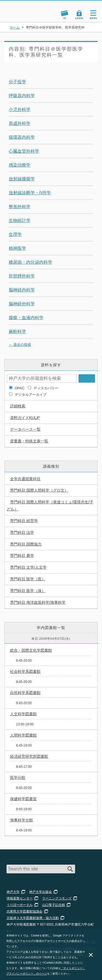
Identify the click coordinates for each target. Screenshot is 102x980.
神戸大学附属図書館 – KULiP (29, 9)
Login (79, 15)
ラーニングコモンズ (57, 898)
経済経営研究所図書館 (29, 756)
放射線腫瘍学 (22, 179)
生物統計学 (20, 221)
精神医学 (17, 248)
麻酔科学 (17, 332)
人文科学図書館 (23, 714)
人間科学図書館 (23, 735)
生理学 (15, 234)
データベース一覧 (25, 429)
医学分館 (18, 778)
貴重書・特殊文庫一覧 (29, 441)
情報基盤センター (20, 898)
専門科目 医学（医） (28, 579)
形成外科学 (20, 123)
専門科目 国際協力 (26, 544)
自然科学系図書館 (25, 693)
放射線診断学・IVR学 (30, 193)
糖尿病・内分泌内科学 (30, 262)
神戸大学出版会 (41, 892)
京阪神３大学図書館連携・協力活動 (33, 918)
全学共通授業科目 (25, 479)
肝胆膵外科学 (22, 276)
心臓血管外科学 (24, 151)
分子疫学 (17, 82)
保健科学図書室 (23, 799)
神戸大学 (13, 892)
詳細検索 (18, 406)
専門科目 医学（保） (28, 591)
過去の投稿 (20, 345)
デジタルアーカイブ (31, 395)
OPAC (20, 388)
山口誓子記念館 (54, 905)
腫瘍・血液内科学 (26, 318)
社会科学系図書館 (25, 671)
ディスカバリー (46, 388)
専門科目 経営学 (24, 521)
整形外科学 (20, 207)
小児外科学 (20, 110)
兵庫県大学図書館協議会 (24, 911)
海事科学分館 (21, 820)
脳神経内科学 (22, 290)
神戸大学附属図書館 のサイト (23, 15)
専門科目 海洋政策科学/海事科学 (38, 602)
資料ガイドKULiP (25, 418)
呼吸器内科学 (22, 96)
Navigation (93, 15)
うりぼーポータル (20, 905)
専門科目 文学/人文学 (28, 567)
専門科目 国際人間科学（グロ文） (39, 490)
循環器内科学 (22, 137)
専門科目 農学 (22, 556)
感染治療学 (20, 165)
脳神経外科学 (22, 304)
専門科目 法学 (22, 532)
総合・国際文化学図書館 (31, 650)
